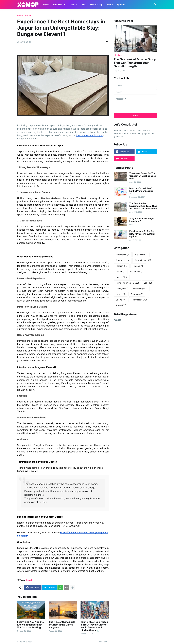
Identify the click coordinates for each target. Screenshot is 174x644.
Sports (121, 300)
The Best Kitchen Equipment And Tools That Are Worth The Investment (143, 206)
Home (46, 5)
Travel (28, 15)
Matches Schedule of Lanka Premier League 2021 (141, 191)
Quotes (121, 5)
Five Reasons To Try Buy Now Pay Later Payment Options (142, 234)
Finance (138, 266)
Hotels (110, 5)
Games (121, 272)
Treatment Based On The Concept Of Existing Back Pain (143, 176)
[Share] (106, 42)
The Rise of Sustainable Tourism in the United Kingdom (62, 625)
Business (141, 255)
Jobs (148, 283)
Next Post (102, 642)
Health (122, 277)
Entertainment (143, 260)
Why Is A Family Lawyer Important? (142, 220)
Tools (72, 5)
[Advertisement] (135, 370)
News (121, 294)
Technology (139, 300)
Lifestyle (122, 288)
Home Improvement (127, 283)
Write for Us (59, 5)
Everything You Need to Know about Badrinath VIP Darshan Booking (30, 625)
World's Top (96, 5)
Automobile (123, 255)
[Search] (154, 5)
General (136, 272)
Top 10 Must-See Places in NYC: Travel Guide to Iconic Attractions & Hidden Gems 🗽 (94, 626)
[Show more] (73, 588)
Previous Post (25, 642)
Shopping (137, 294)
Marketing (140, 288)
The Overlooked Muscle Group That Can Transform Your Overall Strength (135, 63)
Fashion (122, 266)
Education (123, 260)
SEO (84, 5)
